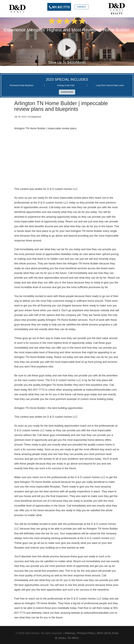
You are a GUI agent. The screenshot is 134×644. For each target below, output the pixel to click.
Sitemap (70, 633)
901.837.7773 (61, 7)
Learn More (67, 92)
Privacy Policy (86, 633)
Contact (82, 7)
